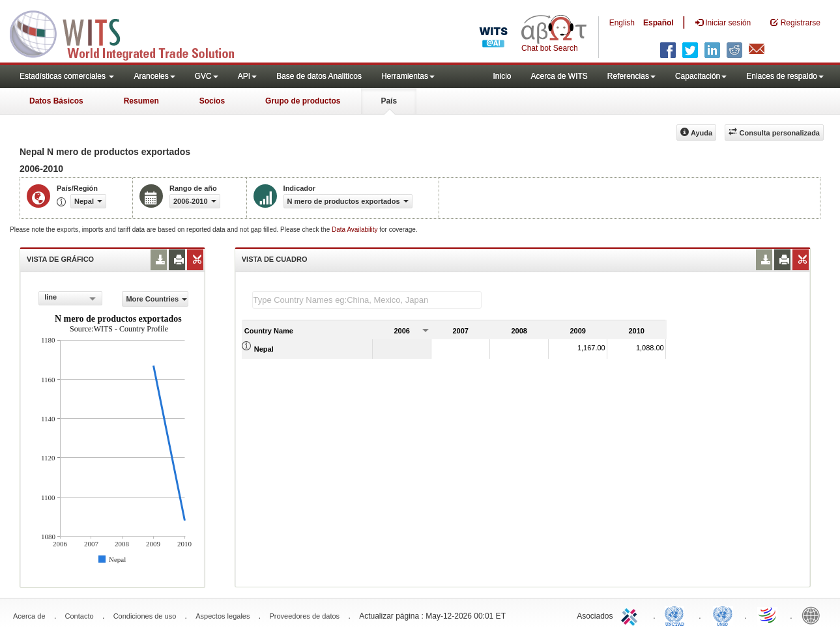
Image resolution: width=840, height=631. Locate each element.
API (247, 76)
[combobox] (70, 298)
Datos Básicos (56, 101)
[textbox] (367, 300)
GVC (207, 76)
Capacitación (701, 76)
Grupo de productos (303, 101)
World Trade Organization (768, 615)
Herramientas (408, 76)
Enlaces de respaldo (785, 76)
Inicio (502, 76)
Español (659, 23)
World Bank (814, 615)
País (389, 101)
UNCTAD (677, 615)
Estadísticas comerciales (67, 76)
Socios (212, 101)
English (622, 23)
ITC (631, 615)
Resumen (141, 101)
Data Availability (355, 230)
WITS (130, 33)
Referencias (631, 76)
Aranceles (154, 76)
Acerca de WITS (559, 76)
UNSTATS (723, 615)
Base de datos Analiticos (319, 76)
